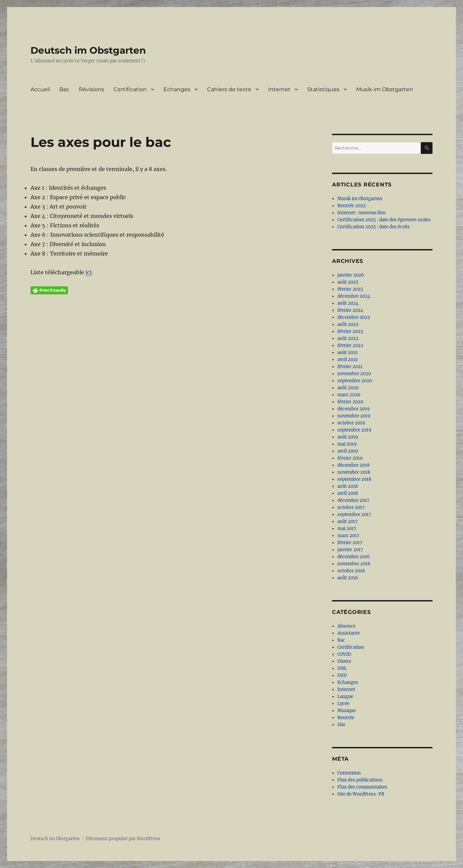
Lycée (343, 704)
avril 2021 (348, 360)
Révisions (91, 89)
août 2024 (348, 303)
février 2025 (350, 289)
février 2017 (350, 543)
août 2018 (348, 486)
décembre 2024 (354, 296)
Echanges (177, 89)
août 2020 (348, 388)
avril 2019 (348, 451)
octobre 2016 (351, 571)
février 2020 (350, 402)
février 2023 (350, 331)
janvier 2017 (350, 550)
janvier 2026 (351, 275)
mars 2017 (348, 536)
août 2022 (348, 338)
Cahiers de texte (229, 89)
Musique (347, 711)
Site (341, 725)
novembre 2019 (354, 416)
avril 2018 (348, 493)
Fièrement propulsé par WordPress (123, 839)
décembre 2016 (354, 557)
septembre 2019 (354, 430)
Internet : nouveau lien (361, 213)
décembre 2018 (353, 465)
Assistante (349, 633)
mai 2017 (347, 529)
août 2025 (348, 282)
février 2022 (350, 345)
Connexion (349, 773)
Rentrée (346, 718)
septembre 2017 (354, 514)
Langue (345, 697)
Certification (130, 89)
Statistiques (323, 89)
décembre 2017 (353, 500)
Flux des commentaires (362, 787)
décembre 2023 (354, 317)
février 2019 (350, 458)
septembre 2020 (355, 381)
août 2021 (348, 353)
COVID (344, 654)
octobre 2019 (351, 423)
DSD (342, 675)
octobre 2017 (351, 507)
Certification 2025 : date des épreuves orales (384, 220)
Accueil (40, 89)
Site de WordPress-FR (361, 794)
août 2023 (348, 324)
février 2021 (350, 367)
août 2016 (348, 578)
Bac (64, 89)
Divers (344, 661)
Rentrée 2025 (352, 206)
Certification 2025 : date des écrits (374, 227)
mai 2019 (347, 444)
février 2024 (350, 310)
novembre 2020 (354, 374)
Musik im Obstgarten (385, 89)
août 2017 (348, 522)
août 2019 (348, 437)
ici (88, 272)
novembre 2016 (354, 564)
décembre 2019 (354, 409)
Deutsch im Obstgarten (88, 50)
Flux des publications (360, 780)
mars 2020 (349, 395)
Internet (279, 89)
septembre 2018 (354, 479)
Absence (346, 626)
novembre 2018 (354, 472)
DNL (342, 668)
